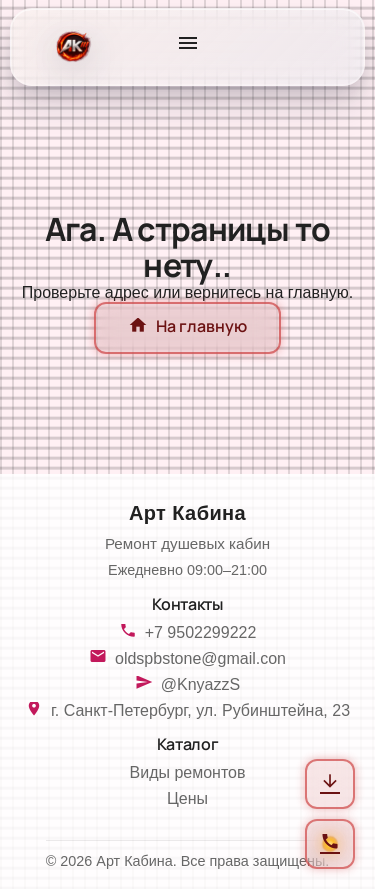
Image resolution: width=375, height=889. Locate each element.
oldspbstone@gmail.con (200, 658)
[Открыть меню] (188, 47)
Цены (187, 798)
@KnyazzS (200, 684)
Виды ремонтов (188, 772)
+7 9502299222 (201, 632)
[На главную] (71, 47)
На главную (187, 328)
